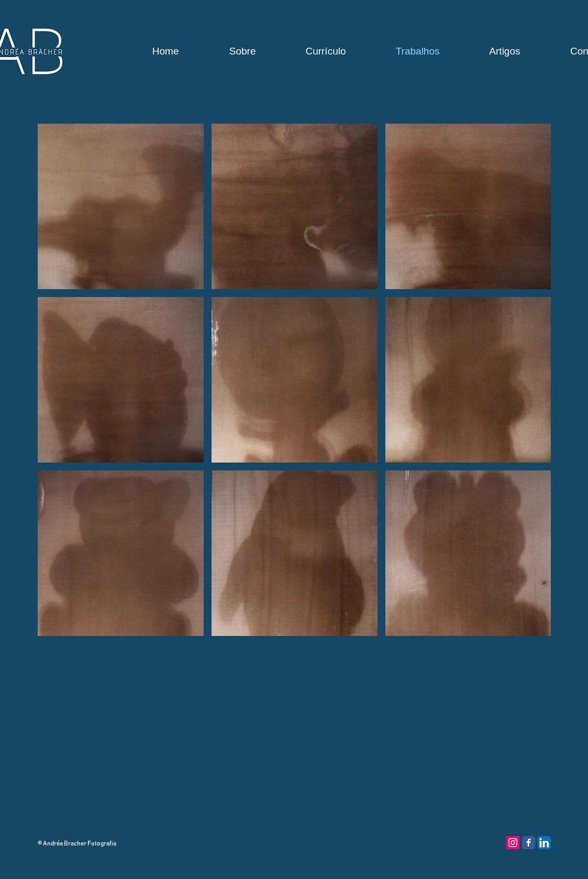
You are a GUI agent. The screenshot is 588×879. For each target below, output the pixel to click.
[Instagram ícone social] (513, 843)
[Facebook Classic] (529, 843)
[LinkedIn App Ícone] (544, 843)
